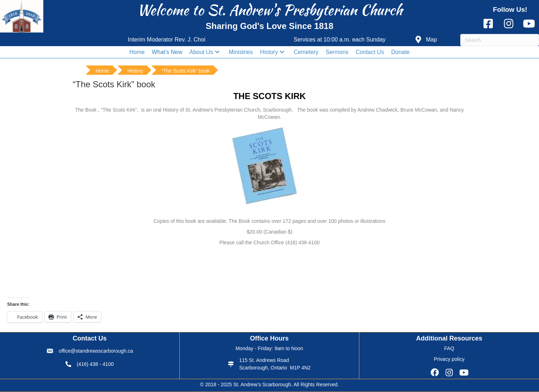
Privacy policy (449, 359)
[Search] (500, 40)
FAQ (449, 348)
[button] (426, 40)
